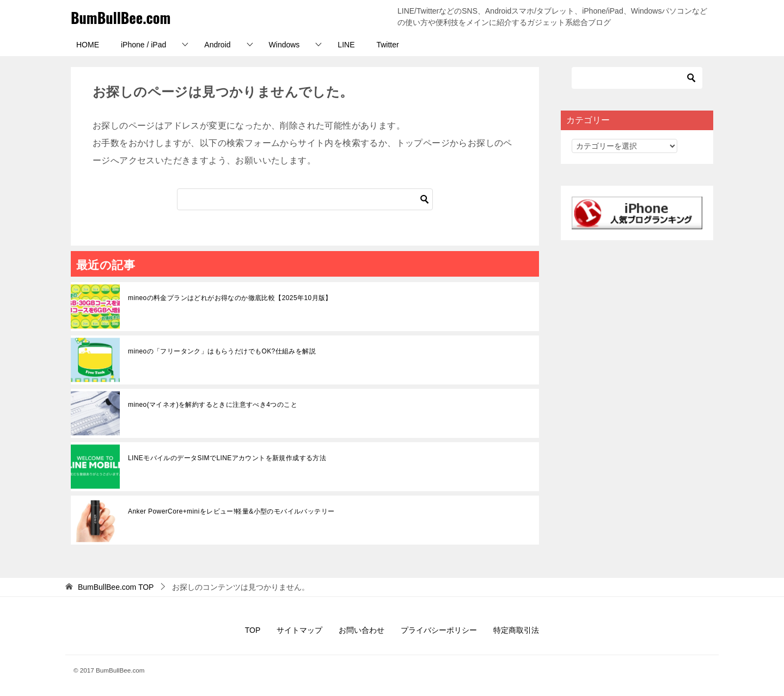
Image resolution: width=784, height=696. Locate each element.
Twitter (387, 45)
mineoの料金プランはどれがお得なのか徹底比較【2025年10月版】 (230, 298)
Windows (284, 45)
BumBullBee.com (128, 17)
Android (217, 45)
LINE (346, 45)
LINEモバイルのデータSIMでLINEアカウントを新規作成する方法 (227, 458)
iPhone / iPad (143, 45)
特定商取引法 (516, 630)
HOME (88, 45)
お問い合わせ (362, 630)
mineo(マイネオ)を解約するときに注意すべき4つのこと (213, 405)
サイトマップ (299, 630)
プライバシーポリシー (439, 630)
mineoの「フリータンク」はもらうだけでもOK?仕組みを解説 (222, 351)
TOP (116, 587)
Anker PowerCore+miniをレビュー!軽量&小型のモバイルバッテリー (231, 511)
